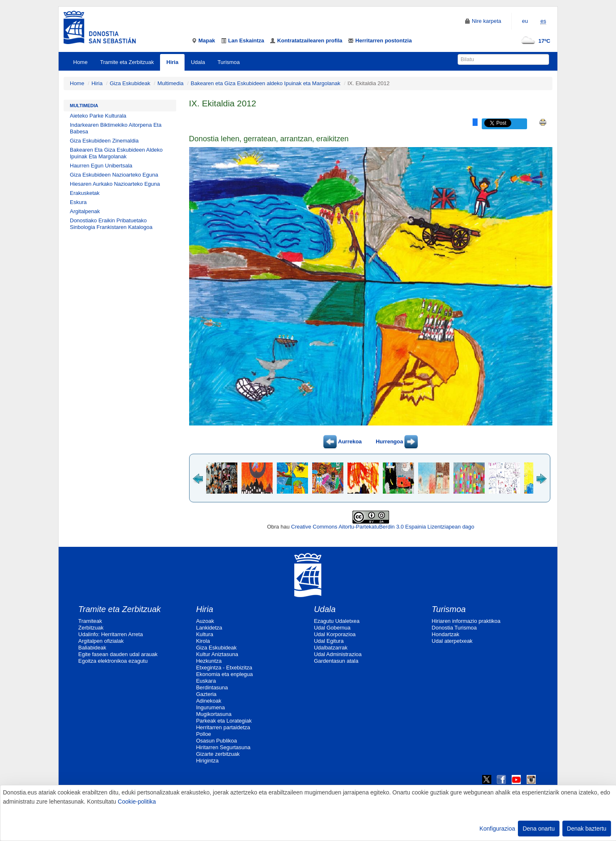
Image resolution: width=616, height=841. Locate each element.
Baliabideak (92, 648)
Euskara (206, 681)
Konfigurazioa (498, 829)
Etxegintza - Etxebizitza (224, 668)
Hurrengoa (397, 441)
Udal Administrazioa (338, 654)
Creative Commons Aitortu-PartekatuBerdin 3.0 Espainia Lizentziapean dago (383, 527)
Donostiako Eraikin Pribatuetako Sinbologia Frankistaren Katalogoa (111, 224)
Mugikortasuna (214, 714)
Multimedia (171, 83)
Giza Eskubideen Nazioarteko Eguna (114, 175)
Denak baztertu (587, 829)
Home (80, 62)
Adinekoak (209, 701)
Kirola (203, 641)
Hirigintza (207, 761)
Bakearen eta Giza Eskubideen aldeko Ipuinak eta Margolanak (266, 83)
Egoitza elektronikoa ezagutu (113, 661)
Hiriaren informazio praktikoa (466, 621)
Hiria (172, 62)
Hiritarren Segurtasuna (223, 747)
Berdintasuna (212, 687)
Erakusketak (85, 193)
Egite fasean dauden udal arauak (118, 654)
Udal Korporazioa (335, 634)
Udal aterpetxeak (452, 641)
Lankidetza (209, 628)
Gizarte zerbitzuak (218, 754)
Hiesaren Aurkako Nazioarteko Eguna (115, 184)
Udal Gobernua (332, 628)
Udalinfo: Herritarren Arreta (110, 634)
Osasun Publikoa (217, 741)
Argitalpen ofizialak (101, 641)
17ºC (534, 41)
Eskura (78, 202)
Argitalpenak (85, 211)
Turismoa (229, 62)
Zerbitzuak (91, 628)
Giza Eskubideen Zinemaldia (104, 141)
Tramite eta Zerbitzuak (127, 62)
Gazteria (206, 694)
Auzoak (205, 621)
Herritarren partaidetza (223, 727)
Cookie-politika (137, 802)
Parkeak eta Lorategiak (224, 721)
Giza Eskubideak (130, 83)
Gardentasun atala (336, 661)
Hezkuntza (209, 661)
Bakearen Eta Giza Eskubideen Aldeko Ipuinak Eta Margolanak (116, 153)
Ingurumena (211, 707)
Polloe (204, 734)
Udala (198, 62)
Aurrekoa (342, 441)
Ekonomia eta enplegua (225, 674)
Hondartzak (446, 634)
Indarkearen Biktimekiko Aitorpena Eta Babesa (116, 128)
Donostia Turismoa (454, 628)
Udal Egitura (329, 641)
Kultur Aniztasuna (217, 654)
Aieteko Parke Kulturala (98, 116)
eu (525, 21)
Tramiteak (90, 621)
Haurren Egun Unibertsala (101, 166)
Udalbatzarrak (331, 648)
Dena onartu (538, 829)
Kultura (205, 634)
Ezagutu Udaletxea (337, 621)
